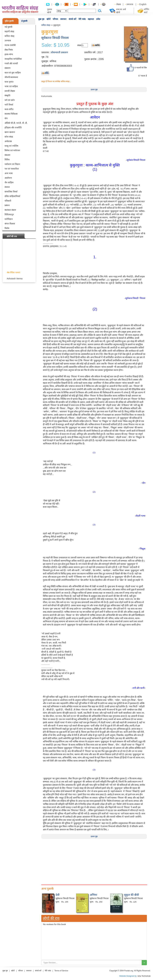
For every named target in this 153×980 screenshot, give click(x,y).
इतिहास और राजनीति (13, 128)
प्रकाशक (130, 4)
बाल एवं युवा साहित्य (13, 73)
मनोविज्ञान (9, 219)
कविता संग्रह (9, 36)
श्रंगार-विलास (10, 224)
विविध (7, 160)
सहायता (91, 19)
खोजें (48, 19)
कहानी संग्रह (9, 31)
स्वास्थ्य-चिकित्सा (11, 114)
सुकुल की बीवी (132, 895)
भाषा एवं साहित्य (11, 86)
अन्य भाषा (9, 173)
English (143, 4)
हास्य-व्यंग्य (9, 54)
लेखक (119, 4)
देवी (58, 895)
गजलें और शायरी (11, 63)
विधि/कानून (9, 214)
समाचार (63, 19)
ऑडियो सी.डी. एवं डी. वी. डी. (16, 123)
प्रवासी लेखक (10, 91)
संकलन (7, 155)
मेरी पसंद (82, 19)
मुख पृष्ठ (41, 19)
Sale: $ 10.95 (55, 45)
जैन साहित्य (9, 182)
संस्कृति (7, 95)
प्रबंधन (7, 205)
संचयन (7, 187)
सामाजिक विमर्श (11, 192)
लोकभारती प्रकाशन (59, 52)
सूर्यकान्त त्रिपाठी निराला (55, 38)
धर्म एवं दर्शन (10, 100)
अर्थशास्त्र (8, 141)
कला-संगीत (9, 109)
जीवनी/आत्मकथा (11, 77)
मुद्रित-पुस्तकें (9, 21)
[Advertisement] (94, 860)
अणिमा (93, 895)
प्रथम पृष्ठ (94, 90)
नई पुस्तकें (8, 27)
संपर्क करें (72, 19)
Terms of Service (61, 971)
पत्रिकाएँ (8, 201)
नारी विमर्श (9, 105)
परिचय (55, 19)
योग (6, 118)
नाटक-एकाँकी (10, 45)
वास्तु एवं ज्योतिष (11, 146)
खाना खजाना (10, 132)
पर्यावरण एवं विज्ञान (12, 164)
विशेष (7, 228)
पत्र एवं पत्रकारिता (12, 169)
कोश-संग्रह (9, 137)
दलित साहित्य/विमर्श (12, 196)
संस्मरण (7, 68)
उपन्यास (8, 41)
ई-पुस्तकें (24, 21)
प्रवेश (98, 19)
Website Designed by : (129, 976)
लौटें (47, 73)
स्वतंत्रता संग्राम (10, 210)
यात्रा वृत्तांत (9, 82)
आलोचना (8, 178)
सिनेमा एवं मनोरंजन (12, 150)
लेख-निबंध (9, 50)
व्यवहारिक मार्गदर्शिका (13, 59)
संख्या (79, 45)
